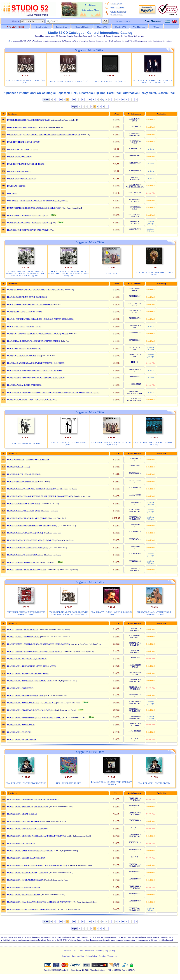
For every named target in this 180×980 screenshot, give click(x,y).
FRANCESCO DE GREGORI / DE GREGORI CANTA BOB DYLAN (35, 290)
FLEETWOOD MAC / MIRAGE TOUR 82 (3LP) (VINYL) (26, 81)
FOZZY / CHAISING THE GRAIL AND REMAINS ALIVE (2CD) (34, 208)
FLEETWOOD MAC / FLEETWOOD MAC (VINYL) (69, 443)
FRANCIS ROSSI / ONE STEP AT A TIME (25, 312)
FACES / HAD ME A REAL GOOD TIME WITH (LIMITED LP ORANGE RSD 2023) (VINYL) (69, 613)
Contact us (120, 7)
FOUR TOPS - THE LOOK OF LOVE (23, 149)
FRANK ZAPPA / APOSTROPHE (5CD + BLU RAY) (29, 710)
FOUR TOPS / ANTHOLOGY (19, 157)
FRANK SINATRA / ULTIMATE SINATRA (25, 555)
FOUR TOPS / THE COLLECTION (22, 179)
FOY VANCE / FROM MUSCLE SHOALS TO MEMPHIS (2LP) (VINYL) (37, 201)
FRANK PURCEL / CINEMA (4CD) (22, 481)
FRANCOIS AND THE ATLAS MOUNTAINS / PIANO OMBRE (33, 341)
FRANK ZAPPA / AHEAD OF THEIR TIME (25, 695)
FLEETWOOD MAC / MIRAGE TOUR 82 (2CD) (68, 81)
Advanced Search (123, 21)
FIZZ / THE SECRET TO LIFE (69, 783)
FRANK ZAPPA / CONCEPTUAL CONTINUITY (27, 828)
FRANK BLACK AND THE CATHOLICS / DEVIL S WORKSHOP (35, 370)
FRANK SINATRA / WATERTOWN (22, 562)
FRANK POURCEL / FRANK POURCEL (24, 474)
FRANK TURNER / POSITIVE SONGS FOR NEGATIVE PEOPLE (34, 651)
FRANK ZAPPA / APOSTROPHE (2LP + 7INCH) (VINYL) (31, 703)
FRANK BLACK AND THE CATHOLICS (24, 385)
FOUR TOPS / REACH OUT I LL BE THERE (26, 164)
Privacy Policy (92, 956)
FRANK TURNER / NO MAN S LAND (23, 637)
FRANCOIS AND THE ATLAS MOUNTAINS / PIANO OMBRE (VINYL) (37, 334)
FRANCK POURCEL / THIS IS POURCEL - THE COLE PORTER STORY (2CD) (40, 319)
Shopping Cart (116, 3)
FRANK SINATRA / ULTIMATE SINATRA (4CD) (28, 547)
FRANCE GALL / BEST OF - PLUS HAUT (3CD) (28, 215)
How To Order (78, 951)
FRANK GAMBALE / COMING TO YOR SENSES (28, 459)
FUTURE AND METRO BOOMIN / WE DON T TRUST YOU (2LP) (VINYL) (153, 81)
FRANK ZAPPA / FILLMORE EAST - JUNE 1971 (28, 872)
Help (112, 7)
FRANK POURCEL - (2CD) (19, 467)
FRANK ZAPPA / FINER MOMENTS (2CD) (25, 880)
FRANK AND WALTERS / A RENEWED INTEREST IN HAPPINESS (36, 363)
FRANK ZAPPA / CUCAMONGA (21, 843)
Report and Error (78, 956)
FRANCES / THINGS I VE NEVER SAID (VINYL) (28, 230)
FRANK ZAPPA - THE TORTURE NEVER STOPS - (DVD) (31, 666)
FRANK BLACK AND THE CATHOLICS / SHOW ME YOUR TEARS (36, 378)
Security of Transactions (108, 956)
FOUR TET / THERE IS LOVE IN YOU (23, 142)
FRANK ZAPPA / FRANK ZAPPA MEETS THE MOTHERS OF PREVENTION (40, 902)
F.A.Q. (113, 951)
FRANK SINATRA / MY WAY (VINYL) (24, 503)
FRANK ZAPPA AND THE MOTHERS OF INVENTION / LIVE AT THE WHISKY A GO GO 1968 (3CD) (69, 274)
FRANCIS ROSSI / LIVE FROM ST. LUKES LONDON (30, 304)
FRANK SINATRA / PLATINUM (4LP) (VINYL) (27, 518)
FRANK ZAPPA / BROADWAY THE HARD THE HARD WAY (33, 799)
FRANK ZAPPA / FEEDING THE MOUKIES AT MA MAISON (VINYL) (37, 865)
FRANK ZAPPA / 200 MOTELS (20, 688)
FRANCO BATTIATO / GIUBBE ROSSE (24, 326)
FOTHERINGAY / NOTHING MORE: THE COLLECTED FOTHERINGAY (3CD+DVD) (43, 135)
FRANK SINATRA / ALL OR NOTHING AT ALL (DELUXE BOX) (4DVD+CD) (40, 496)
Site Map (99, 951)
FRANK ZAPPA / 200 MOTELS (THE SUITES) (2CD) (29, 681)
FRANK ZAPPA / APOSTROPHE (21, 725)
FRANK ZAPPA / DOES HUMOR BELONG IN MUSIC (30, 850)
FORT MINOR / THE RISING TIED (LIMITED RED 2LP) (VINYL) (26, 613)
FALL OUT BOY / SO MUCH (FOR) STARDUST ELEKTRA (111, 783)
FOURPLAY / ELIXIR (16, 186)
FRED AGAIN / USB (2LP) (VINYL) (110, 81)
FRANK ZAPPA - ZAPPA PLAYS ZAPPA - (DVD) (28, 673)
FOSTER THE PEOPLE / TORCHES (22, 127)
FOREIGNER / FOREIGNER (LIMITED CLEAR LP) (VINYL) (111, 443)
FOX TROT (12, 193)
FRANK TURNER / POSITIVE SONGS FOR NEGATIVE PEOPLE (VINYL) (38, 644)
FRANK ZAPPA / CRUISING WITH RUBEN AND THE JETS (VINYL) (36, 836)
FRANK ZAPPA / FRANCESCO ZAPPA (24, 887)
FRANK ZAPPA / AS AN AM (19, 732)
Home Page (66, 956)
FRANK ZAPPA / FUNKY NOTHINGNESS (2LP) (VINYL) (111, 613)
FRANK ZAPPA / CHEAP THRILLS (22, 814)
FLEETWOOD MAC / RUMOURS (26, 443)
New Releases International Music (91, 7)
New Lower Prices (15, 27)
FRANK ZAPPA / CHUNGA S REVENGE (24, 821)
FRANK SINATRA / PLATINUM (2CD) (23, 511)
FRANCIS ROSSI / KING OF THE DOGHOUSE (27, 297)
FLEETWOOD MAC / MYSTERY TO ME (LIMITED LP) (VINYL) (154, 613)
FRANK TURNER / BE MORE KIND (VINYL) (27, 569)
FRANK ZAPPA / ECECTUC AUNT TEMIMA (26, 858)
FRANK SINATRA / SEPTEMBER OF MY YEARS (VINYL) (32, 525)
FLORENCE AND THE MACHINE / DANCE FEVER (154, 274)
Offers (156, 27)
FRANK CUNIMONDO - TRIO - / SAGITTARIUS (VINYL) (32, 400)
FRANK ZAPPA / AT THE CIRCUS (22, 739)
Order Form (90, 951)
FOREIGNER (111, 274)
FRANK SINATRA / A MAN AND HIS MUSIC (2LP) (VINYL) (33, 489)
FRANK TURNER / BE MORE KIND (23, 629)
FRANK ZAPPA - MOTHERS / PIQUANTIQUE (27, 659)
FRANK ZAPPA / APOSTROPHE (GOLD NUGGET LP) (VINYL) (34, 717)
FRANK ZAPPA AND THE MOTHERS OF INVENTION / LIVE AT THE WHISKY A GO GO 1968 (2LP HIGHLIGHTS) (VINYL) (26, 274)
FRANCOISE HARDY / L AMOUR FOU (24, 356)
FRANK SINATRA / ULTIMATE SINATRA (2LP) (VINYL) (31, 540)
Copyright (47, 970)
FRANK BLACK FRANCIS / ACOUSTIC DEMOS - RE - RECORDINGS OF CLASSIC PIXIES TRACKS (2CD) (53, 392)
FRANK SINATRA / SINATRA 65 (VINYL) (25, 533)
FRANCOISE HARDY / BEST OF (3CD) (24, 348)
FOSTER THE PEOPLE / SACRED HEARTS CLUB (28, 120)
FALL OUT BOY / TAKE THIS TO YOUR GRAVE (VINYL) (154, 443)
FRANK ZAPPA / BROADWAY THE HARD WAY (28, 806)
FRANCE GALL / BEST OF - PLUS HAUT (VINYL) (29, 223)
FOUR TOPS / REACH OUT (19, 171)
